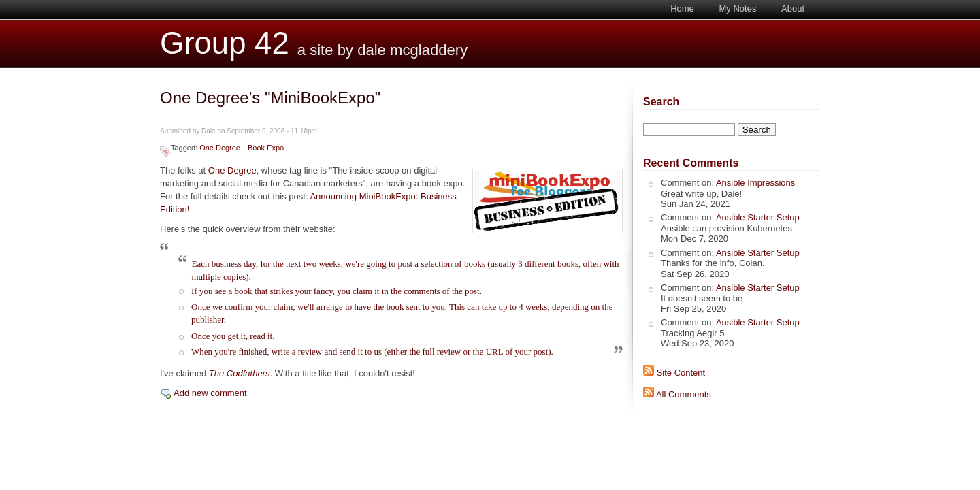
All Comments (684, 394)
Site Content (681, 373)
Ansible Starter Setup (758, 217)
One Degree (220, 148)
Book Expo (266, 148)
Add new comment (210, 393)
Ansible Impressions (755, 183)
